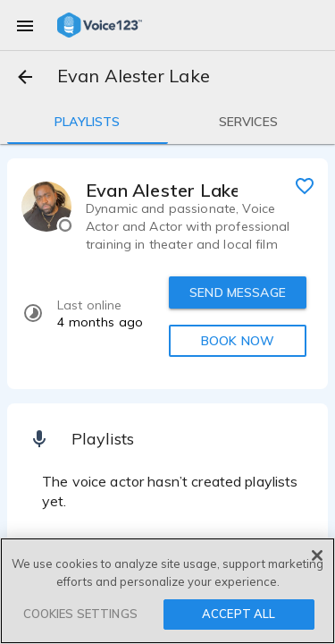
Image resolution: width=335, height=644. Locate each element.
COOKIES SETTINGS (80, 614)
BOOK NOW (238, 341)
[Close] (317, 555)
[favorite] (305, 185)
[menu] (25, 25)
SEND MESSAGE (238, 292)
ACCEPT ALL (239, 614)
